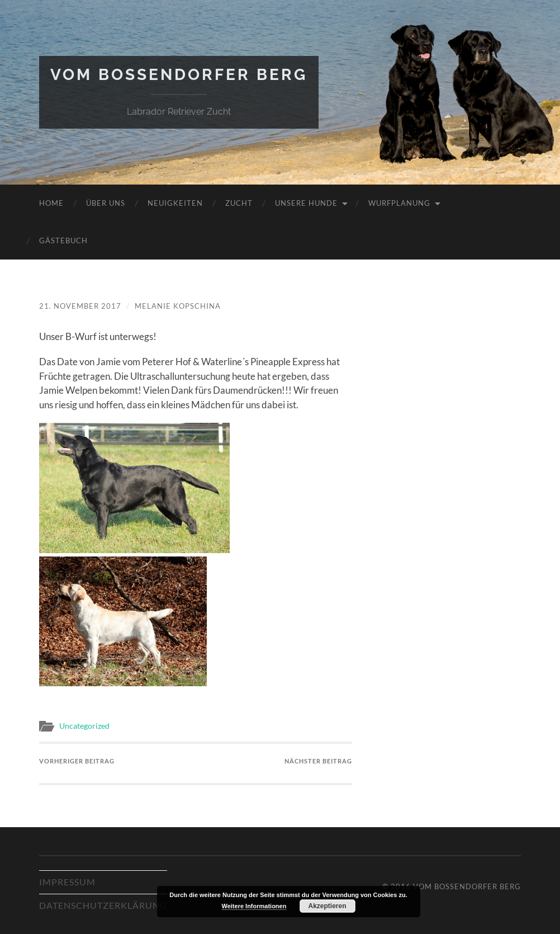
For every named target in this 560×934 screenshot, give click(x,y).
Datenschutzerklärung (103, 905)
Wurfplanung (399, 203)
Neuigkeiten (175, 203)
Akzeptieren (327, 906)
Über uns (106, 203)
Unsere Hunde (306, 203)
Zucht (239, 203)
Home (51, 203)
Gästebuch (63, 240)
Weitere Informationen (254, 906)
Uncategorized (84, 726)
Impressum (67, 882)
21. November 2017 (80, 306)
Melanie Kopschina (178, 306)
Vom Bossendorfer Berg (179, 75)
